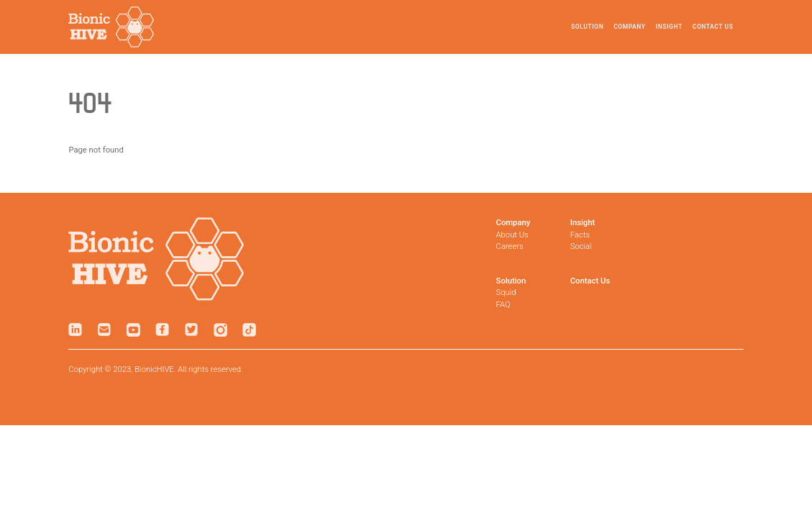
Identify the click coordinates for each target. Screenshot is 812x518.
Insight (669, 27)
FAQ (503, 305)
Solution (587, 27)
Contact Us (713, 27)
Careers (510, 246)
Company (629, 27)
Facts (580, 235)
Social (581, 246)
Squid (506, 292)
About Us (512, 235)
